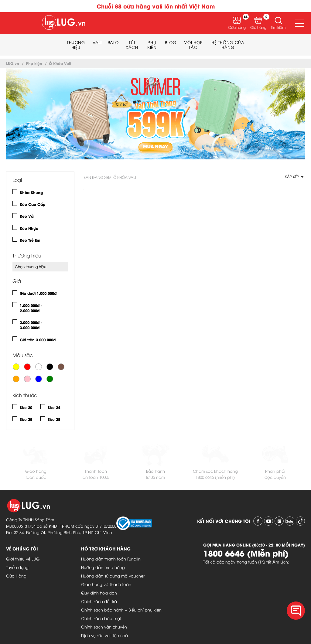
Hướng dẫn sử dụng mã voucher (113, 576)
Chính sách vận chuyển (104, 627)
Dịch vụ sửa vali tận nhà (104, 635)
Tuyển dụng (17, 567)
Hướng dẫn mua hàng (103, 567)
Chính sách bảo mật (101, 618)
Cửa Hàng (16, 576)
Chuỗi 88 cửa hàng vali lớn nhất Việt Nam (156, 6)
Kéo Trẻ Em (30, 240)
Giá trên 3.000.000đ (38, 340)
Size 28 (54, 419)
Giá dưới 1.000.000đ (38, 293)
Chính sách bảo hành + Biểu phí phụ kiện (121, 610)
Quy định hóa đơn (99, 593)
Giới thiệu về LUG (23, 559)
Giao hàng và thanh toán (106, 584)
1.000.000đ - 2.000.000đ (31, 308)
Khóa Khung (31, 192)
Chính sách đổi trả (99, 601)
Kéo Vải (27, 216)
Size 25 (26, 419)
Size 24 (54, 407)
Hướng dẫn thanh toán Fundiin (111, 559)
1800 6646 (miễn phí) (215, 477)
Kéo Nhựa (29, 228)
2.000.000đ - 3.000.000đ (31, 325)
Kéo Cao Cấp (32, 204)
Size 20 (26, 407)
